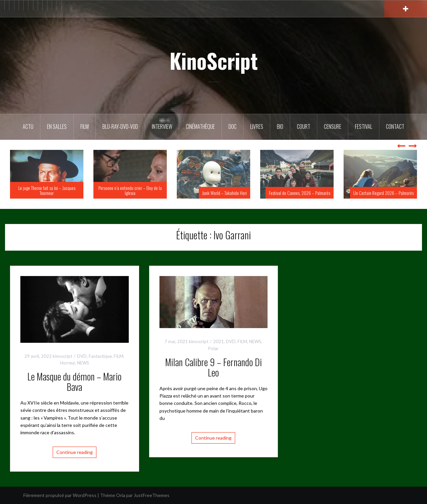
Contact (395, 127)
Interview (162, 127)
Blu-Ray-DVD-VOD (120, 127)
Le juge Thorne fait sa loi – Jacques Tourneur (47, 190)
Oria (121, 495)
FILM (85, 127)
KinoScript (214, 60)
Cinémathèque (200, 127)
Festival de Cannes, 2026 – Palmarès (300, 193)
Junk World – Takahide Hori (225, 193)
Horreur (68, 363)
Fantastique (100, 356)
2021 (219, 341)
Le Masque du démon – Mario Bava (74, 382)
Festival (364, 127)
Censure (333, 127)
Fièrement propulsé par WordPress (60, 495)
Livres (257, 127)
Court (304, 127)
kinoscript (62, 356)
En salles (57, 127)
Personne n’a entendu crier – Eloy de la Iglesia (130, 190)
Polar (213, 348)
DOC (233, 127)
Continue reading (75, 452)
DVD (82, 356)
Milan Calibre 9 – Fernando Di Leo (213, 367)
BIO (280, 127)
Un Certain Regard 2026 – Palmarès (383, 193)
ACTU (28, 127)
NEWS (83, 363)
